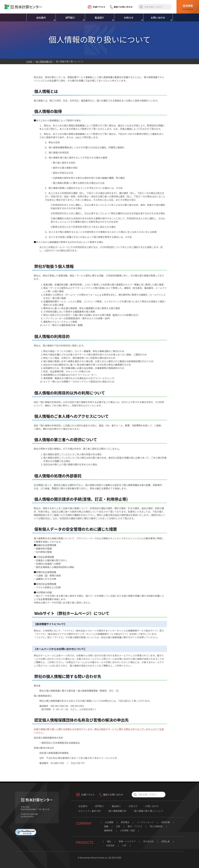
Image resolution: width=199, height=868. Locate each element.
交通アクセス (99, 7)
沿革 (118, 826)
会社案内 (83, 806)
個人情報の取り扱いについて (149, 811)
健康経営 (108, 830)
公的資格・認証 (127, 830)
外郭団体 (110, 845)
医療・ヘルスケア (127, 841)
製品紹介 (116, 806)
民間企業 (165, 841)
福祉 (109, 841)
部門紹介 (100, 806)
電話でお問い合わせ (123, 7)
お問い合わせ (152, 806)
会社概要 (109, 822)
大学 (124, 845)
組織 (106, 826)
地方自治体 (148, 841)
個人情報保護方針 (117, 811)
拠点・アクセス (135, 826)
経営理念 (125, 822)
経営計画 (166, 822)
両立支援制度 (156, 826)
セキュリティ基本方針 (90, 811)
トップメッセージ (145, 822)
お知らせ (133, 806)
